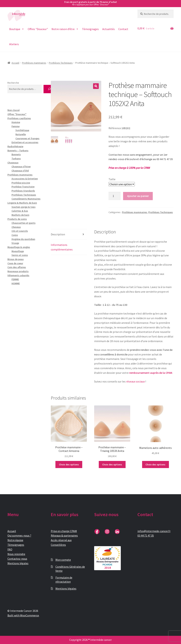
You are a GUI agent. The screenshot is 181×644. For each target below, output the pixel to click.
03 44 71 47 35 (146, 535)
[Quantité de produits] (115, 196)
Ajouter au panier (138, 196)
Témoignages (90, 29)
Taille (112, 179)
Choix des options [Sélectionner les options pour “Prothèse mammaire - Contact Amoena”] (69, 464)
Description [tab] (58, 234)
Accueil (15, 63)
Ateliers (14, 44)
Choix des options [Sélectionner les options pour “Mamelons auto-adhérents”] (155, 464)
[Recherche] (49, 89)
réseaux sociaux (135, 381)
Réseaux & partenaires (64, 535)
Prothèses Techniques (61, 63)
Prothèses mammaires (34, 63)
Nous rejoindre (16, 554)
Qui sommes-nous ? (19, 535)
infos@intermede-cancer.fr (154, 531)
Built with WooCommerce (23, 615)
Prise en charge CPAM (64, 531)
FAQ (10, 549)
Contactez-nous (17, 559)
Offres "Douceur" (38, 29)
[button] (96, 86)
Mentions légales (18, 563)
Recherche (13, 83)
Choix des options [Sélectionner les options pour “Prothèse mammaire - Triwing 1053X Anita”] (112, 464)
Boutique (17, 29)
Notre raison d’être (65, 29)
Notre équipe (15, 540)
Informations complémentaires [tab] (62, 247)
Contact (123, 29)
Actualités (109, 29)
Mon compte (63, 560)
